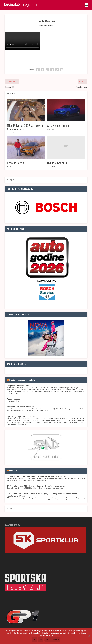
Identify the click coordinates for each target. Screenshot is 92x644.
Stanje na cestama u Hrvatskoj (23, 380)
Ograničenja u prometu (17, 416)
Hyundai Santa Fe (57, 163)
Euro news (14, 470)
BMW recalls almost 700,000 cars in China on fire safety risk (32, 486)
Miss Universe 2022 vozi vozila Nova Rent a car (25, 127)
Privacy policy (52, 639)
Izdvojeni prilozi (46, 26)
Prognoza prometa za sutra (19, 386)
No (41, 639)
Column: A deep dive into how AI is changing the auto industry (33, 476)
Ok (34, 639)
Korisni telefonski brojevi (17, 407)
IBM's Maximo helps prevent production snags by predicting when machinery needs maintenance (42, 495)
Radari (10, 399)
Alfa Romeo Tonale (58, 125)
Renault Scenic (16, 163)
